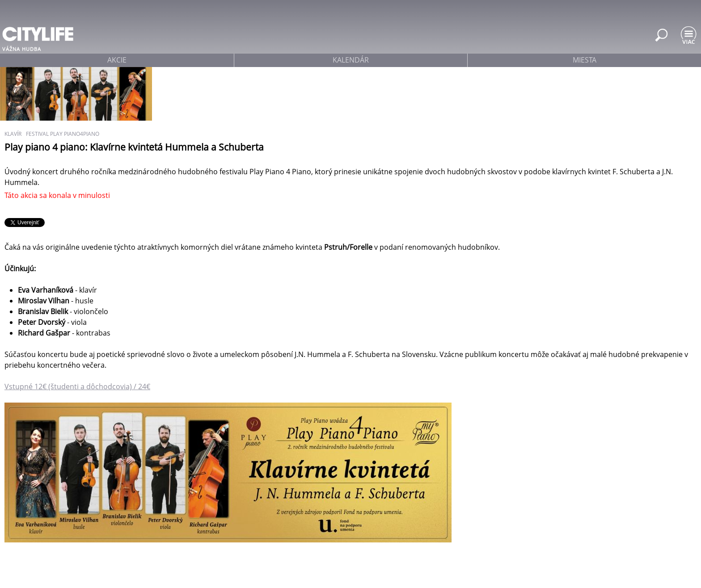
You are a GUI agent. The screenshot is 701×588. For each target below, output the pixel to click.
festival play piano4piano (63, 134)
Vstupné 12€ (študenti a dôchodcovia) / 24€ (77, 386)
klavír (13, 134)
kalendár (351, 60)
